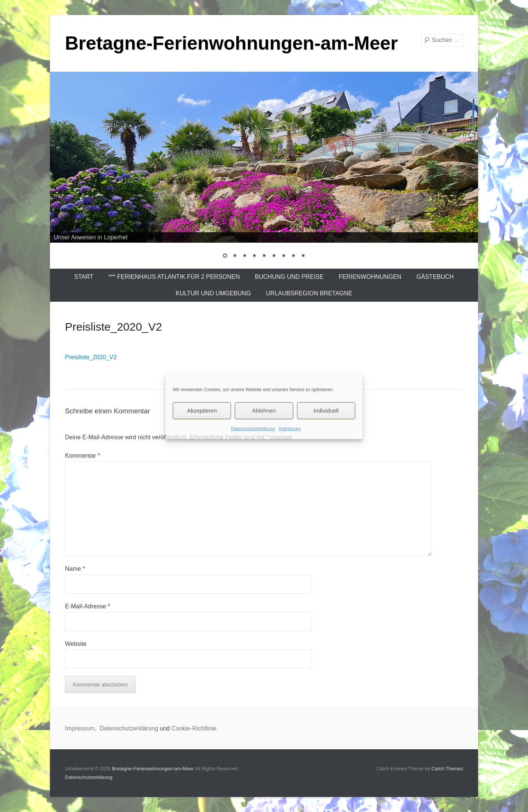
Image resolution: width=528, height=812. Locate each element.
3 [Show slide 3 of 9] (244, 256)
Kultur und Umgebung (213, 293)
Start (84, 277)
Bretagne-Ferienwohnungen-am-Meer (231, 43)
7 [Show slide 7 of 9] (284, 256)
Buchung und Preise (289, 277)
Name (75, 569)
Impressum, (81, 728)
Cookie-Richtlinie (194, 728)
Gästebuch (435, 277)
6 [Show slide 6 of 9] (274, 256)
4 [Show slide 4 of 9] (254, 256)
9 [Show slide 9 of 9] (303, 256)
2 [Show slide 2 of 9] (235, 256)
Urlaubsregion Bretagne (309, 293)
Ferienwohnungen (370, 277)
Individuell (326, 411)
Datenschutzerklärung (253, 428)
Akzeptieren (202, 411)
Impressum (290, 428)
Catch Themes (447, 769)
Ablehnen (264, 411)
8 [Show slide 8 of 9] (293, 256)
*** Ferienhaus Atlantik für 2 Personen (174, 277)
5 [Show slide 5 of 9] (264, 256)
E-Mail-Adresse (87, 606)
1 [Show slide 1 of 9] (225, 256)
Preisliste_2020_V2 (91, 357)
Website (76, 644)
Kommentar (82, 456)
